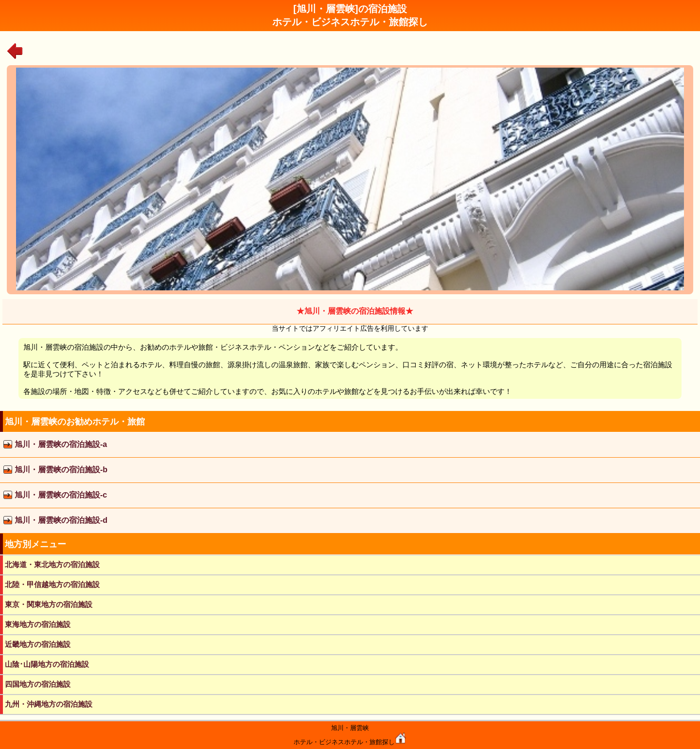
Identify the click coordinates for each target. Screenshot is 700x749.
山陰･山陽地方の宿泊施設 (47, 664)
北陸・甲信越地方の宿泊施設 (52, 584)
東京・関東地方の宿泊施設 (49, 604)
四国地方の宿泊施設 (38, 684)
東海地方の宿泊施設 (38, 624)
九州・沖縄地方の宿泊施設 (49, 704)
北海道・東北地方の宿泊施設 (52, 564)
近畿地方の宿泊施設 (38, 644)
